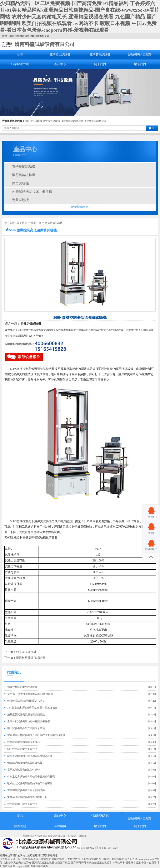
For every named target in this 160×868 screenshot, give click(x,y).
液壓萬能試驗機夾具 (95, 121)
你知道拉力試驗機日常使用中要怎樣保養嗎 (31, 777)
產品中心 (60, 64)
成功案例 (60, 826)
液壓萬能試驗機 (24, 175)
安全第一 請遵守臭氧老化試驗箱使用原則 (30, 694)
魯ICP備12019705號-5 (35, 848)
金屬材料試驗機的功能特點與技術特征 (29, 721)
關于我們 (100, 64)
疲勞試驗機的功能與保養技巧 (24, 742)
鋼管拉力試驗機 (51, 121)
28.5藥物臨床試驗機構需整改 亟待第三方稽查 (32, 708)
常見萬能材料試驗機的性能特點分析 (27, 797)
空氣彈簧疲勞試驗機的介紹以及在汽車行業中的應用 (36, 735)
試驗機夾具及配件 (140, 55)
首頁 (20, 55)
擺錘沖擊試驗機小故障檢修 (22, 687)
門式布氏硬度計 (26, 652)
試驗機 (47, 521)
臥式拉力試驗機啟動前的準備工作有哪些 (30, 783)
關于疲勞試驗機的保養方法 (22, 749)
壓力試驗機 (20, 183)
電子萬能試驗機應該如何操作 (24, 770)
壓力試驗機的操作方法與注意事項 (26, 728)
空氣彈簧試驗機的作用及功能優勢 (26, 790)
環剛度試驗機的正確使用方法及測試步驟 (30, 756)
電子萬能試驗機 (100, 55)
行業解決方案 (20, 64)
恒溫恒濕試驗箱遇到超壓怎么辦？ (26, 701)
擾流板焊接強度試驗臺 (31, 658)
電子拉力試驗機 (60, 55)
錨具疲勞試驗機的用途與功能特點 (26, 715)
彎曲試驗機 (20, 200)
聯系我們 (140, 64)
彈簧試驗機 (44, 369)
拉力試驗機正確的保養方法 (22, 804)
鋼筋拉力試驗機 (33, 121)
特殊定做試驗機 (54, 223)
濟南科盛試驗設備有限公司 (45, 44)
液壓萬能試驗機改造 (72, 121)
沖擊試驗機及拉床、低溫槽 (32, 192)
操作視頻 (20, 826)
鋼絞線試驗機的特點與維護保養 (25, 763)
